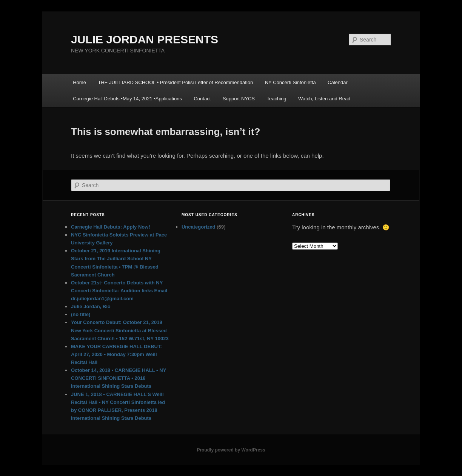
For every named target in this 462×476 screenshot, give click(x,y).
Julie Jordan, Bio (91, 306)
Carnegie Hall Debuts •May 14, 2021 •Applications (127, 99)
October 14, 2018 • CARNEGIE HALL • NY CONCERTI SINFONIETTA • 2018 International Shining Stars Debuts (119, 378)
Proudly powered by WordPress (231, 450)
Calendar (338, 82)
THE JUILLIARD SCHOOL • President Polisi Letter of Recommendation (175, 82)
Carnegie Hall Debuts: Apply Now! (111, 227)
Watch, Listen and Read (324, 99)
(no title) (81, 314)
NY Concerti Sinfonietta (290, 82)
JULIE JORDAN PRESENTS (145, 39)
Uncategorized (199, 227)
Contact (202, 99)
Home (79, 82)
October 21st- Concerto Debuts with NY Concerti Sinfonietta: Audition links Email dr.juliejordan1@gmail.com (119, 291)
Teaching (277, 99)
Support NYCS (239, 99)
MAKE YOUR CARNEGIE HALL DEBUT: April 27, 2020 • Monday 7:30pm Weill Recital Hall (116, 354)
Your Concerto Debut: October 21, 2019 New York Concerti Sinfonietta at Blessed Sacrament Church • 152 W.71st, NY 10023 (120, 330)
